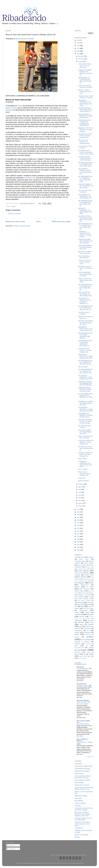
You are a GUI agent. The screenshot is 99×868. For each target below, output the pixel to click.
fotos (92, 622)
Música (77, 587)
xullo (80, 489)
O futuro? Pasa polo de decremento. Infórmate (85, 86)
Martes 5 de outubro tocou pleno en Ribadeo (85, 437)
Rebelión (77, 837)
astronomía (90, 603)
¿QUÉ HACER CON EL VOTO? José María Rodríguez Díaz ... (85, 136)
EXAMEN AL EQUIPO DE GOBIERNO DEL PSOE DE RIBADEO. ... (86, 383)
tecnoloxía (78, 652)
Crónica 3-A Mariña (80, 803)
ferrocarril (91, 620)
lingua (80, 627)
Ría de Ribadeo (79, 801)
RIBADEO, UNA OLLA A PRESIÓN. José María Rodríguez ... (86, 130)
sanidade (91, 648)
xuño (80, 492)
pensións (77, 632)
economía (78, 614)
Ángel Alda (90, 656)
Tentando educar (82, 684)
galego (82, 624)
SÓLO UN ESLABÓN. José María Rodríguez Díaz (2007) (85, 432)
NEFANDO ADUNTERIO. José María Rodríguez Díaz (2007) (86, 323)
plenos (77, 634)
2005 (78, 550)
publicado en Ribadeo (82, 642)
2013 (78, 528)
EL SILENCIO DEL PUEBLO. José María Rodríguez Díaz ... (85, 350)
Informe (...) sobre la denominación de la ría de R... (85, 92)
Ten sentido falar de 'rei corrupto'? (85, 426)
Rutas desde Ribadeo (83, 700)
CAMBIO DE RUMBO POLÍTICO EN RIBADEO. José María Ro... (85, 73)
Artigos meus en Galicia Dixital (83, 766)
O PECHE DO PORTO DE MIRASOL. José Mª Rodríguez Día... (86, 442)
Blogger (81, 863)
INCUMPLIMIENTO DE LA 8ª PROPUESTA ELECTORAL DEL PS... (85, 203)
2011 (78, 534)
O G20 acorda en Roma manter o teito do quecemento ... (85, 66)
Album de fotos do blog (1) (82, 771)
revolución (88, 644)
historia (91, 624)
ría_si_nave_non (79, 648)
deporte (88, 612)
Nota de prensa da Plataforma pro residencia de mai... (84, 142)
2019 (78, 512)
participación (78, 630)
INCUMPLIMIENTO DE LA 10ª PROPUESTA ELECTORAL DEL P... (85, 164)
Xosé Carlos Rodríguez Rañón (84, 599)
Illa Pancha (82, 577)
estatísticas (78, 620)
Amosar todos (91, 757)
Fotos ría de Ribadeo (82, 573)
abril (80, 498)
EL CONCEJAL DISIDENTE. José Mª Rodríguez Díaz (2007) (85, 377)
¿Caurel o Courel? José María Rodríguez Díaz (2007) (85, 280)
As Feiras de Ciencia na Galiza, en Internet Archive (85, 262)
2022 (78, 51)
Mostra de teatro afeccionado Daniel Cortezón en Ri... (84, 474)
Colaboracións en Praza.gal (82, 768)
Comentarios (11, 849)
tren (84, 654)
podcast (77, 637)
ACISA (83, 557)
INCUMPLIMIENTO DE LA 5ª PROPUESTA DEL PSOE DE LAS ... (85, 308)
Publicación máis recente (15, 221)
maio (80, 495)
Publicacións (11, 845)
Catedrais (91, 557)
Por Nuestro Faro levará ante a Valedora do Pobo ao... (86, 448)
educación (90, 614)
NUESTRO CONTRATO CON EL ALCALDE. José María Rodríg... (85, 421)
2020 (78, 509)
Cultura (20, 106)
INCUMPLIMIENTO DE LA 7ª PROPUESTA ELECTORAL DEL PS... (85, 226)
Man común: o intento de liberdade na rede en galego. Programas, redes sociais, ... (82, 814)
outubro (81, 62)
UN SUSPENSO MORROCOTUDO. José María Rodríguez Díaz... (85, 171)
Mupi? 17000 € (82, 459)
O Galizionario (79, 828)
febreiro (81, 503)
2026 (78, 40)
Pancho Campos (79, 591)
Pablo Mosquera (84, 589)
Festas (92, 569)
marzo (80, 500)
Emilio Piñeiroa (89, 563)
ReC (92, 593)
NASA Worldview (82, 742)
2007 (78, 545)
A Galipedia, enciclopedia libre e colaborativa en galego (84, 809)
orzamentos (87, 628)
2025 (78, 43)
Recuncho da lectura (84, 595)
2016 (78, 520)
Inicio (38, 221)
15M (76, 557)
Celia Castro (84, 559)
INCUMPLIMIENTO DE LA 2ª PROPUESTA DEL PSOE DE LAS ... (85, 362)
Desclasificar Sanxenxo (83, 724)
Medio (91, 583)
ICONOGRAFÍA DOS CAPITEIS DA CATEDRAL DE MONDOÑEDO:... (84, 123)
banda (89, 605)
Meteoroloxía (85, 585)
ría (87, 646)
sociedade (82, 650)
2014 (78, 526)
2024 (78, 46)
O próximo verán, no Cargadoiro (84, 313)
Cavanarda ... (78, 806)
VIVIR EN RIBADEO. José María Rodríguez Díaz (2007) (85, 274)
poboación (88, 634)
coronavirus (83, 610)
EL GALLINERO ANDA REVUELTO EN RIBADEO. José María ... (85, 396)
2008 (78, 542)
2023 (78, 48)
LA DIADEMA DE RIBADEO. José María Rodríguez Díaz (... (85, 415)
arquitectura (79, 603)
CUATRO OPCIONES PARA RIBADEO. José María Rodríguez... (85, 241)
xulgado (81, 656)
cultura (13, 206)
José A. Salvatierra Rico (81, 581)
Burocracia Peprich (83, 481)
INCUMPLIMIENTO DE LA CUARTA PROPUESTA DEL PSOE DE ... (85, 336)
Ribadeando (80, 667)
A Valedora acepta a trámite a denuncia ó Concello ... (86, 97)
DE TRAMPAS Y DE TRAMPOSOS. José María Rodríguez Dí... (85, 196)
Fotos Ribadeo (84, 571)
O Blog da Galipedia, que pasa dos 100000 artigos (83, 819)
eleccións (82, 617)
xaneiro (81, 506)
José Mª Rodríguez (84, 582)
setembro (81, 484)
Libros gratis (78, 798)
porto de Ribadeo (86, 640)
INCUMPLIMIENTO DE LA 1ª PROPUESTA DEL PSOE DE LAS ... (85, 371)
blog (82, 606)
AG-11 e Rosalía (83, 469)
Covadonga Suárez (80, 561)
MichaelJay (64, 863)
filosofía (81, 622)
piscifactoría (87, 632)
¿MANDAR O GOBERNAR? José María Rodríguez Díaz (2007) (85, 103)
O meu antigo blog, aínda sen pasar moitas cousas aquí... (83, 777)
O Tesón (90, 587)
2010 (78, 536)
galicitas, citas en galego (81, 835)
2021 (78, 54)
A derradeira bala (30, 178)
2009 (78, 539)
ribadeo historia (79, 773)
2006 (78, 547)
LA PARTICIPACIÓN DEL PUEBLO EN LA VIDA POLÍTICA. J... (85, 110)
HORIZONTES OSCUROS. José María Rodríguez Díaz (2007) (85, 356)
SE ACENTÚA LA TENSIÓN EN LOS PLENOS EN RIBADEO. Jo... (84, 301)
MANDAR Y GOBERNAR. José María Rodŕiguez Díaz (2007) (85, 211)
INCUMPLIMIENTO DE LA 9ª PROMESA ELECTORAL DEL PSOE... (85, 179)
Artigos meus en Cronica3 (82, 785)
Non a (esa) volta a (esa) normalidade (85, 191)
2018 (78, 515)
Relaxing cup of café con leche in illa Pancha (85, 252)
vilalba (91, 654)
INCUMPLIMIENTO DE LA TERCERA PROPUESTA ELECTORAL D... (85, 343)
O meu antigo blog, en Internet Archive (84, 257)
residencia (77, 644)
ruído (76, 646)
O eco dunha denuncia (83, 668)
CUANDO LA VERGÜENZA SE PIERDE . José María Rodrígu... (85, 234)
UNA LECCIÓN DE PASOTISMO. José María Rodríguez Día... (85, 294)
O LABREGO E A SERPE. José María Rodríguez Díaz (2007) (86, 403)
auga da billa (81, 605)
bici (76, 606)
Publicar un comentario (15, 214)
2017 (78, 517)
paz (88, 630)
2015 (78, 523)
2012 (78, 531)
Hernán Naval (89, 575)
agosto (80, 487)
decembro (81, 56)
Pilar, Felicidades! (83, 367)
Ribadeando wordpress (81, 796)
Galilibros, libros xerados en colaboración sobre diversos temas (83, 824)
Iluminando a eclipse (82, 685)
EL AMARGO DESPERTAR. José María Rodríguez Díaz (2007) (85, 464)
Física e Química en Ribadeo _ (82, 740)
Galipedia (77, 575)
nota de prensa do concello (24, 39)
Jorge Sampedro (87, 579)
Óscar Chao (81, 658)
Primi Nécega (85, 593)
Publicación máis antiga (61, 221)
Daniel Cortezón (11, 108)
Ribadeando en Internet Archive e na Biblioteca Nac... (85, 268)
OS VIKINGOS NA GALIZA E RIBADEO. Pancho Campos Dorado (86, 152)
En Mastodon (78, 764)
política (90, 637)
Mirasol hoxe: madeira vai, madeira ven (86, 317)
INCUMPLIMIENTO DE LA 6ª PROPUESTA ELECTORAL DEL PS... (85, 287)
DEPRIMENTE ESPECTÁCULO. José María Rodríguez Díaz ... (86, 329)
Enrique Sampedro (82, 565)
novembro (82, 59)
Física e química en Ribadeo (83, 780)
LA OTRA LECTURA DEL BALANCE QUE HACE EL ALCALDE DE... (85, 219)
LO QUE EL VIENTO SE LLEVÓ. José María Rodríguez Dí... (85, 454)
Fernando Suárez (82, 569)
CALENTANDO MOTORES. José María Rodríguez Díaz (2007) (86, 409)
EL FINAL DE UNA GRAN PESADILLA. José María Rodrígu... (85, 158)
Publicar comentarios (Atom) (22, 226)
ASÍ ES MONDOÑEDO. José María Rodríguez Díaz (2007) (85, 247)
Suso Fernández (79, 597)
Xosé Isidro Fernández (84, 601)
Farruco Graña (90, 567)
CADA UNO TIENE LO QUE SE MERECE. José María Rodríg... (86, 186)
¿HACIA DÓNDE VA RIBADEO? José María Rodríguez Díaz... (85, 116)
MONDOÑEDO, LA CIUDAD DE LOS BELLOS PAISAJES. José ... (85, 80)
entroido (88, 619)
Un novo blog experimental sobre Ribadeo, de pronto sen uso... (84, 788)
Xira (90, 597)
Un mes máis (82, 478)
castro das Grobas (88, 608)
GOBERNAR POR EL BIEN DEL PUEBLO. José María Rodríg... (85, 389)
